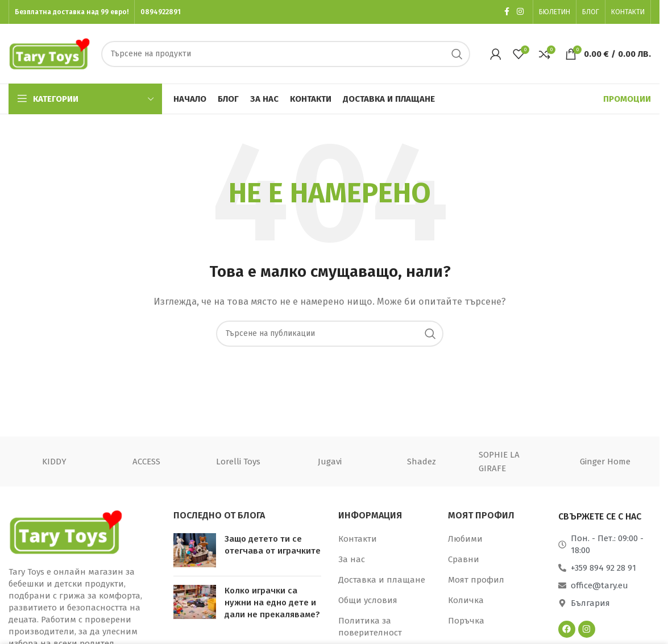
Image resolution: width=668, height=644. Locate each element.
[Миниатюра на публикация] (195, 550)
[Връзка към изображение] (65, 531)
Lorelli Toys (238, 462)
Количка (466, 600)
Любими (465, 539)
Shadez (422, 462)
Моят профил (476, 580)
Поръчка (466, 621)
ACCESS (146, 462)
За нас (352, 559)
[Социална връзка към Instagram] (520, 12)
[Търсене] (286, 54)
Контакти (358, 539)
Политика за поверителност (370, 627)
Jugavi (330, 462)
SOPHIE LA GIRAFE (499, 462)
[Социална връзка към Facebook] (507, 12)
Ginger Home (605, 462)
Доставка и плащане (382, 580)
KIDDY (54, 462)
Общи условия (368, 600)
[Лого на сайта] (49, 53)
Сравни (464, 559)
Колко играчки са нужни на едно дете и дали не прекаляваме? (272, 603)
